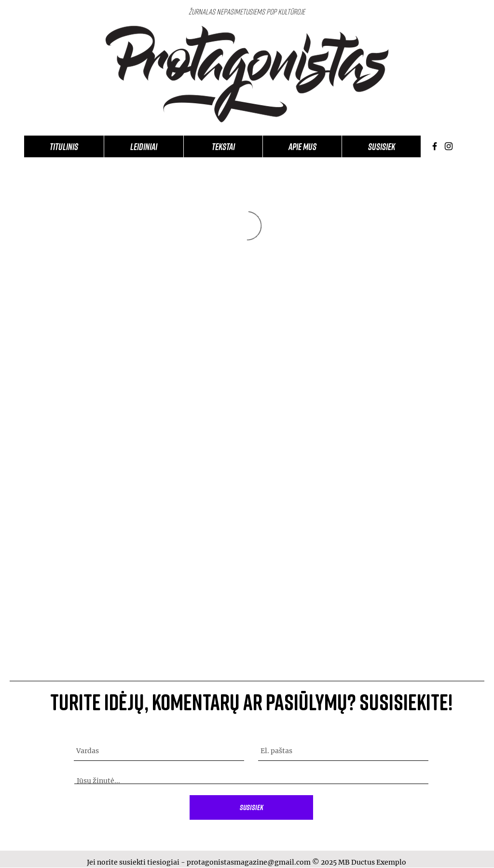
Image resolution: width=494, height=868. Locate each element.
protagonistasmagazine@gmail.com (249, 862)
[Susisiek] (251, 807)
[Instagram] (449, 146)
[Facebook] (435, 146)
